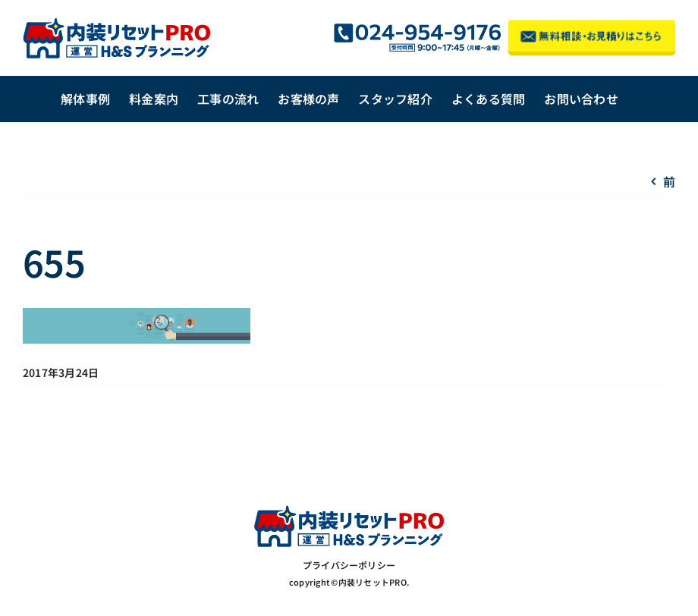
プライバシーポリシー (349, 565)
